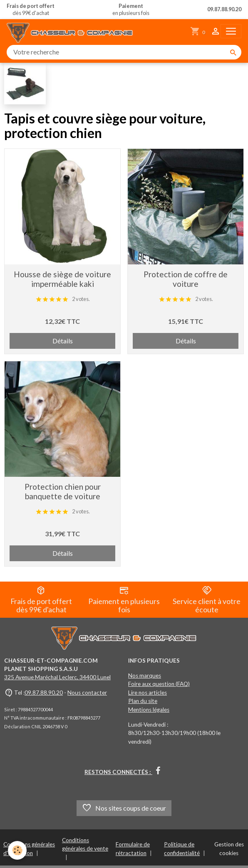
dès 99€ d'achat (31, 10)
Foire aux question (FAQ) (159, 684)
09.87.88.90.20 (44, 693)
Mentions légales (149, 710)
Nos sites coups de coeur (124, 808)
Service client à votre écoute (207, 600)
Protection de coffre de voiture (186, 279)
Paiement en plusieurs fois (124, 600)
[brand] (72, 31)
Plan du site (143, 701)
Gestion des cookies (229, 848)
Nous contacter (87, 693)
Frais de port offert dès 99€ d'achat (41, 600)
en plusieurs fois (131, 10)
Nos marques (145, 676)
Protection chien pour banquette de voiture (63, 491)
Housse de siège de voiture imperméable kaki (62, 279)
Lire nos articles (148, 693)
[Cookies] (18, 851)
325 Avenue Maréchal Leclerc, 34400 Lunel (57, 677)
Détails (63, 341)
